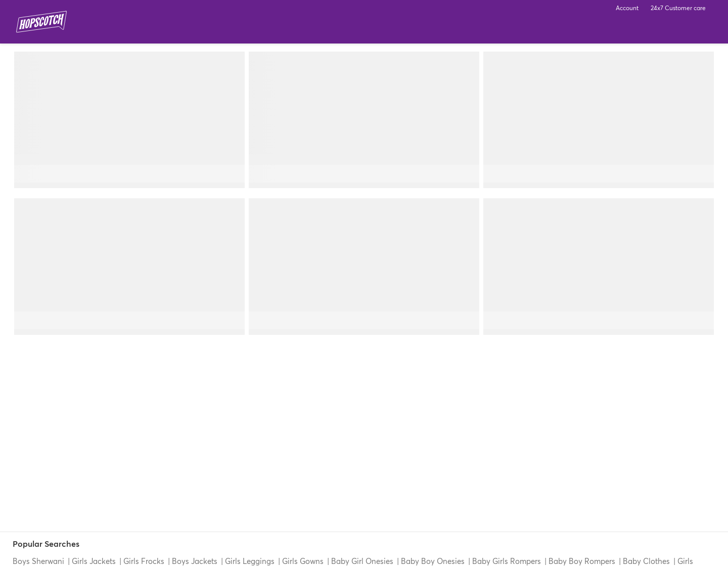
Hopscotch (41, 22)
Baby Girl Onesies (362, 561)
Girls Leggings (250, 561)
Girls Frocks (144, 561)
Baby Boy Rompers (582, 561)
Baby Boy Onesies (433, 561)
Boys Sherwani (39, 561)
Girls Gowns (303, 561)
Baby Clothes (646, 561)
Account (627, 8)
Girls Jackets (94, 561)
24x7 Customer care (678, 8)
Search (673, 30)
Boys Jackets (195, 561)
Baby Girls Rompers (507, 561)
